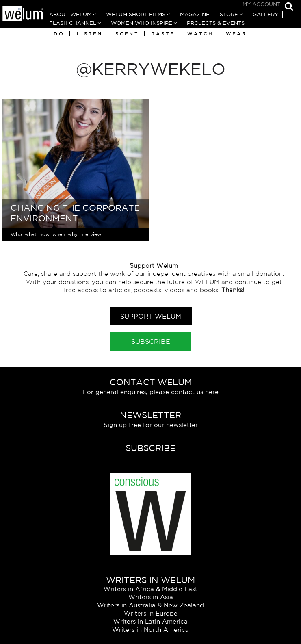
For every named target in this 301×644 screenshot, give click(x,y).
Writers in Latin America (150, 621)
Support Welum (151, 316)
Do (59, 34)
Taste (163, 34)
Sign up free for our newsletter (151, 425)
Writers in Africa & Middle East (150, 589)
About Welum (70, 14)
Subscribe (151, 341)
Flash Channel (73, 23)
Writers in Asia (151, 597)
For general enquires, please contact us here (151, 392)
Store (229, 14)
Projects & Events (216, 23)
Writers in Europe (151, 613)
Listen (90, 34)
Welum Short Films (136, 14)
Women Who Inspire (142, 23)
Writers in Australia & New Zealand (150, 605)
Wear (236, 34)
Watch (200, 34)
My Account (261, 4)
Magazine (195, 14)
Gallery (265, 14)
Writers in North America (150, 630)
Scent (127, 34)
